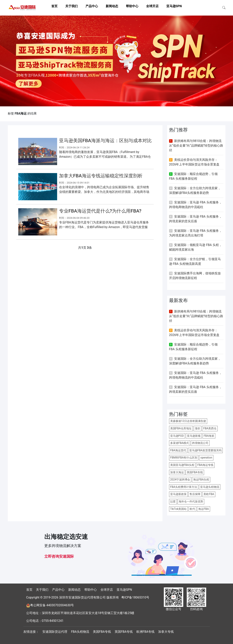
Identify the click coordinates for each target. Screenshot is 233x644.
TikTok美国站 (178, 509)
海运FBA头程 (201, 480)
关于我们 (72, 6)
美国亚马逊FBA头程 (182, 465)
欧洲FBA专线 (145, 632)
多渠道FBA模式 (180, 443)
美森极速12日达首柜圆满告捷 (188, 421)
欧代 (192, 509)
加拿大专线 (166, 632)
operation (206, 458)
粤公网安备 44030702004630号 (52, 605)
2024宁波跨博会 (180, 480)
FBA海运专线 (205, 465)
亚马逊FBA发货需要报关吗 (205, 450)
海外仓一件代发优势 (191, 502)
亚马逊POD (177, 436)
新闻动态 (112, 6)
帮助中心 (132, 6)
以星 (173, 502)
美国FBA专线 (195, 472)
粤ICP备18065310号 (135, 597)
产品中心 (92, 6)
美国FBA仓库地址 (181, 428)
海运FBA (203, 509)
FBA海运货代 (178, 450)
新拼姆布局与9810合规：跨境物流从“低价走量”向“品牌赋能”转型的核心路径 (196, 146)
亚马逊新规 (194, 436)
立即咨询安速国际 (59, 556)
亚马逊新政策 (178, 494)
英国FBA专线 (124, 632)
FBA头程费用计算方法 (184, 487)
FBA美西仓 (210, 428)
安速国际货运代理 (55, 632)
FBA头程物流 (80, 632)
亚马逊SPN (174, 6)
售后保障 (195, 494)
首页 (54, 6)
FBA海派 (209, 436)
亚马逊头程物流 (210, 487)
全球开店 (152, 6)
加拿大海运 (177, 472)
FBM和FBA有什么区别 (184, 458)
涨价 (197, 428)
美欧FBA (209, 494)
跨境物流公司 (200, 443)
